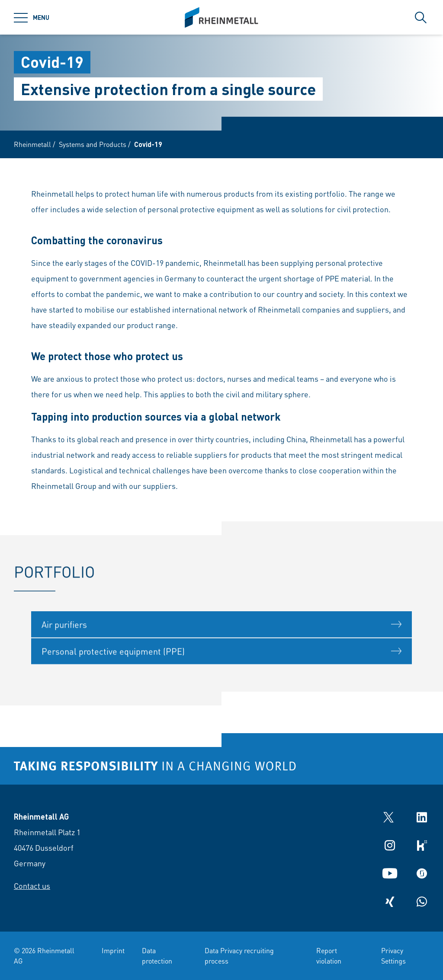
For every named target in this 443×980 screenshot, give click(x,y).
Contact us (32, 886)
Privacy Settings (393, 956)
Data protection (157, 956)
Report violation (329, 956)
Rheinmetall (32, 144)
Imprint (113, 950)
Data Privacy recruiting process (239, 956)
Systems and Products (93, 144)
